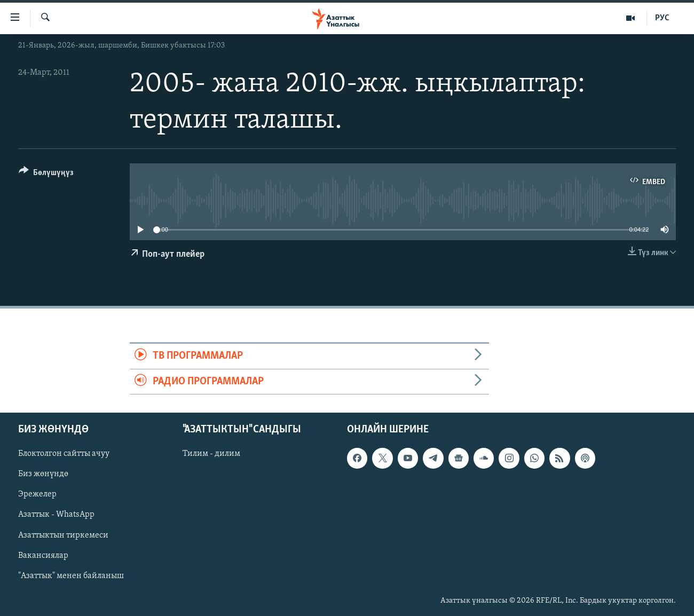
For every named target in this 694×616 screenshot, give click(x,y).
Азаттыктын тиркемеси (63, 535)
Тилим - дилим (211, 454)
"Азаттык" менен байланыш (71, 576)
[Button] (46, 174)
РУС (662, 18)
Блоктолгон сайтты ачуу (64, 454)
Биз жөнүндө (43, 474)
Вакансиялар (43, 556)
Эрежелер (37, 494)
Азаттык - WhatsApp (56, 515)
